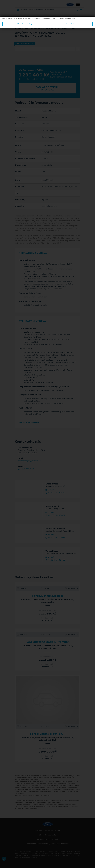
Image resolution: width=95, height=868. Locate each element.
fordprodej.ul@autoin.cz (29, 461)
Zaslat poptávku (48, 88)
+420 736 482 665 (55, 560)
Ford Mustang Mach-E (47, 596)
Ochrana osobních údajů (47, 839)
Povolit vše (70, 24)
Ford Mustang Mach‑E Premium (48, 642)
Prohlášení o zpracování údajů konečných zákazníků (47, 844)
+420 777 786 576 (27, 469)
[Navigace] (78, 5)
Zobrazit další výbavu (29, 423)
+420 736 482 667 (55, 515)
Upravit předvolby (25, 24)
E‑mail (50, 490)
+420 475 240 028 (55, 538)
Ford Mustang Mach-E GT (47, 734)
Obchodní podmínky (47, 835)
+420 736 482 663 (55, 493)
